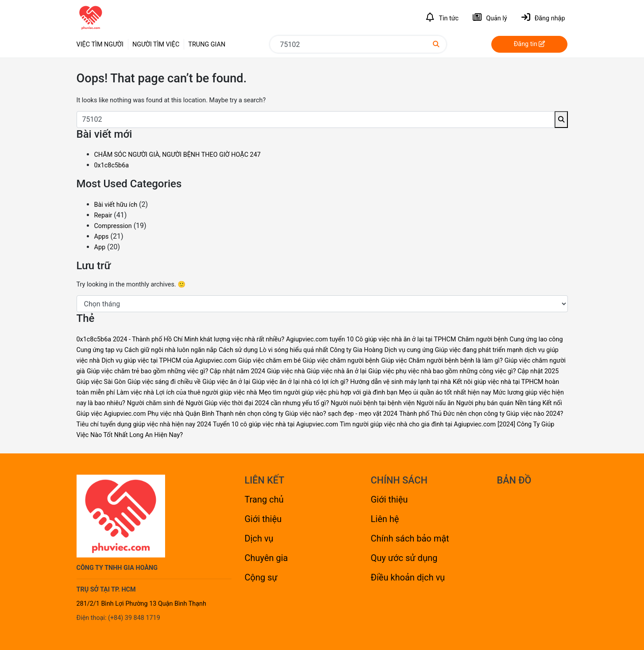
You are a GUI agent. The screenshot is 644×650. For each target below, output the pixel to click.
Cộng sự (261, 577)
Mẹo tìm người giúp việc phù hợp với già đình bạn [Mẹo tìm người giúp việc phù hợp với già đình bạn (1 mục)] (328, 393)
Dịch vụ (259, 538)
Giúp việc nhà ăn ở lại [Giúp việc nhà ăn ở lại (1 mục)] (337, 371)
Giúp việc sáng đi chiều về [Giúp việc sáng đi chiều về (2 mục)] (164, 382)
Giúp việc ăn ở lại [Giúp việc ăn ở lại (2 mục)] (226, 382)
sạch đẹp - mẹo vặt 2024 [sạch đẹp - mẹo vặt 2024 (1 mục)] (363, 414)
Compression (113, 226)
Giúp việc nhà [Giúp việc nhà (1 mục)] (286, 371)
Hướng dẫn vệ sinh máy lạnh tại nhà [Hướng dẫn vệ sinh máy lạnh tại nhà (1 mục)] (401, 382)
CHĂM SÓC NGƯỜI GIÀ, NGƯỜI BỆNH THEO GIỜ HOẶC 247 (177, 155)
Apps (102, 237)
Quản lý (490, 17)
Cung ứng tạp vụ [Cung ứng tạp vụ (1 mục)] (100, 350)
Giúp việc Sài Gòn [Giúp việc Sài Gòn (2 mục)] (101, 382)
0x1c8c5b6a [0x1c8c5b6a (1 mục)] (94, 339)
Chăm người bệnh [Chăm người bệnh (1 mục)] (483, 339)
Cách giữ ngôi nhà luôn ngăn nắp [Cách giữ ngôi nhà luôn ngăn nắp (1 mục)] (171, 350)
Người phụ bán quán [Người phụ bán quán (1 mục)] (485, 403)
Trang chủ (264, 499)
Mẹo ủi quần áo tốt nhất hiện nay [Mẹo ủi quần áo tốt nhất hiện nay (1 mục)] (445, 393)
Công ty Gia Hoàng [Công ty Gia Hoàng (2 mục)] (356, 350)
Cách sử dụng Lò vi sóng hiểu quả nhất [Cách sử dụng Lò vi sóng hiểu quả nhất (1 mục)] (273, 350)
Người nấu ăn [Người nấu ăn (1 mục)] (436, 403)
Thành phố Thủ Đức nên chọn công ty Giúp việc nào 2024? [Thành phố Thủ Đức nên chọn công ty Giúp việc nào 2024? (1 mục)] (481, 414)
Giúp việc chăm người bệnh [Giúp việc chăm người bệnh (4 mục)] (341, 361)
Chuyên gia (266, 558)
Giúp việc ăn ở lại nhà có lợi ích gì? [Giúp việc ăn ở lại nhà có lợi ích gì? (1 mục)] (300, 382)
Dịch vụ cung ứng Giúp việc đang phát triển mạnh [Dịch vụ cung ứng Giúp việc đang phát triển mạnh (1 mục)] (453, 350)
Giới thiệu (263, 519)
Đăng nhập (543, 17)
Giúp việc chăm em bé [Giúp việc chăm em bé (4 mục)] (269, 361)
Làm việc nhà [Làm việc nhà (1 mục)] (135, 393)
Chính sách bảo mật (410, 538)
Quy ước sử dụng (404, 558)
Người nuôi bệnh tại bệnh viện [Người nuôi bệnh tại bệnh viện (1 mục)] (373, 403)
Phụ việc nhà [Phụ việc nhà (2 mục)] (165, 414)
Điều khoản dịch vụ (408, 577)
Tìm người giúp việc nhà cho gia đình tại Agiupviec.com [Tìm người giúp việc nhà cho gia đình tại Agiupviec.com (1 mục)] (418, 424)
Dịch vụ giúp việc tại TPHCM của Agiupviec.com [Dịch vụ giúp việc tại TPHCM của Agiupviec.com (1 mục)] (169, 361)
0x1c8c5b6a (112, 165)
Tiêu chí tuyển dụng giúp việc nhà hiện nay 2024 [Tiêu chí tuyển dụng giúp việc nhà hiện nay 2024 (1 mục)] (144, 424)
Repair (103, 215)
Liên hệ (385, 519)
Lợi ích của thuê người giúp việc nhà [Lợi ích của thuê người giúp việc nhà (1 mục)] (206, 393)
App (100, 247)
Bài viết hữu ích (116, 205)
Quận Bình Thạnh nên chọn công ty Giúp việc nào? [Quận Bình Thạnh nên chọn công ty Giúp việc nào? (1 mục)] (256, 414)
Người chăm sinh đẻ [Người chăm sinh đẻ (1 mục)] (156, 403)
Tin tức (442, 17)
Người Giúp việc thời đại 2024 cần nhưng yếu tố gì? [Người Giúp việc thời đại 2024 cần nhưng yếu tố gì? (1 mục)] (257, 403)
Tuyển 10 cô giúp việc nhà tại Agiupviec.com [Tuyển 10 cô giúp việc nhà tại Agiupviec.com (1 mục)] (276, 424)
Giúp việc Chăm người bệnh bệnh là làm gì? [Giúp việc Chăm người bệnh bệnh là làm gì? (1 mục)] (442, 361)
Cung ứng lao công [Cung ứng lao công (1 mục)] (536, 339)
